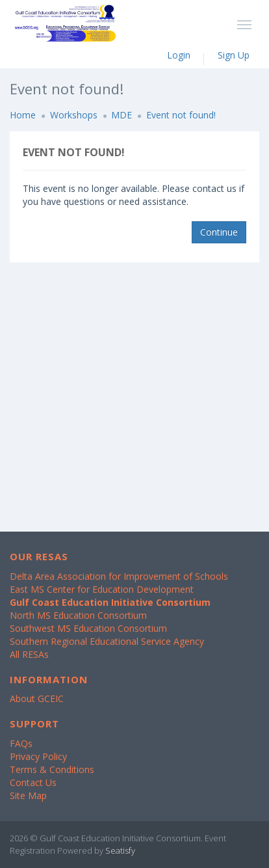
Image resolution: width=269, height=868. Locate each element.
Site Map (28, 795)
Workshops (74, 115)
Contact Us (33, 782)
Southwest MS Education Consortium (88, 628)
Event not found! (181, 115)
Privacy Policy (38, 756)
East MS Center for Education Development (102, 589)
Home (23, 115)
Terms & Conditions (52, 769)
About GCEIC (37, 698)
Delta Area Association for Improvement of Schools (119, 576)
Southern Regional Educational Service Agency (107, 641)
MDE (122, 115)
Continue (219, 232)
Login (179, 55)
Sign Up (234, 55)
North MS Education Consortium (78, 615)
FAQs (21, 743)
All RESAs (29, 654)
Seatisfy (120, 850)
